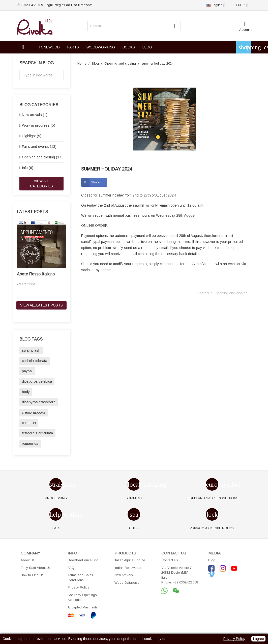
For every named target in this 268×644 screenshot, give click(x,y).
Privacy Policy (78, 587)
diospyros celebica (37, 381)
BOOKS (129, 47)
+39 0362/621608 (185, 582)
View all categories (41, 184)
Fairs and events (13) (39, 147)
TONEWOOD (49, 47)
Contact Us (170, 560)
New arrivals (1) (35, 115)
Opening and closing (231, 293)
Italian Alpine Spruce (130, 560)
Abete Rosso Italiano (36, 274)
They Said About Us (36, 568)
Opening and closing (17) (42, 157)
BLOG (147, 47)
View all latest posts (41, 305)
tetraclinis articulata (37, 433)
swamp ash (31, 350)
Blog (212, 560)
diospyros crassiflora (39, 402)
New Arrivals (124, 575)
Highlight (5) (32, 136)
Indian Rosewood (128, 568)
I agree (258, 639)
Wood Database (127, 583)
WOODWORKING (101, 47)
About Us (28, 560)
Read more (26, 284)
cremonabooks (34, 412)
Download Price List (83, 560)
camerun (29, 423)
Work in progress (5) (39, 125)
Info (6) (28, 168)
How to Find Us (32, 575)
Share (95, 182)
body (26, 392)
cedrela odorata (35, 361)
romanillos (30, 443)
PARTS (73, 47)
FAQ (71, 568)
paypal (27, 371)
